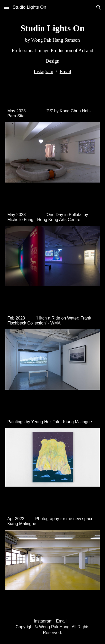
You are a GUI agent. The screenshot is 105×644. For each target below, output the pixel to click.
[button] (6, 7)
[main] (53, 49)
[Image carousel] (53, 155)
